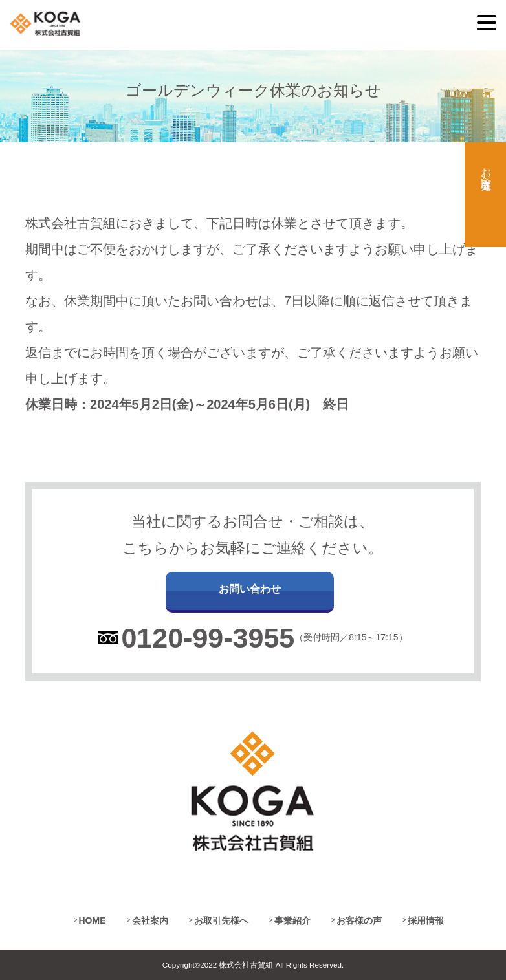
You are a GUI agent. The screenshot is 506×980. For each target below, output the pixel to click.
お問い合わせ (250, 589)
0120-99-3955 (208, 638)
